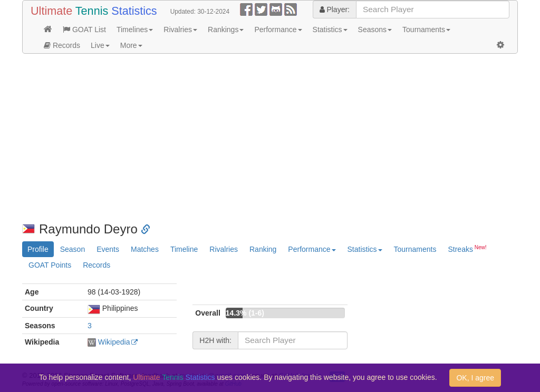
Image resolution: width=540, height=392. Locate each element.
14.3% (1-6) (245, 313)
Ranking (263, 249)
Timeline (184, 249)
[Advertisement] (270, 138)
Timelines (135, 30)
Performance (278, 30)
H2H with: (215, 340)
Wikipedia (114, 342)
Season (73, 249)
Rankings (226, 30)
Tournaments (426, 30)
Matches (145, 249)
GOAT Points (50, 265)
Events (108, 249)
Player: (335, 9)
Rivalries (180, 30)
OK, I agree (475, 378)
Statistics (330, 30)
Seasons (375, 30)
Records (62, 45)
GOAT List (84, 30)
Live (100, 45)
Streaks (467, 249)
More (131, 45)
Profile (38, 249)
